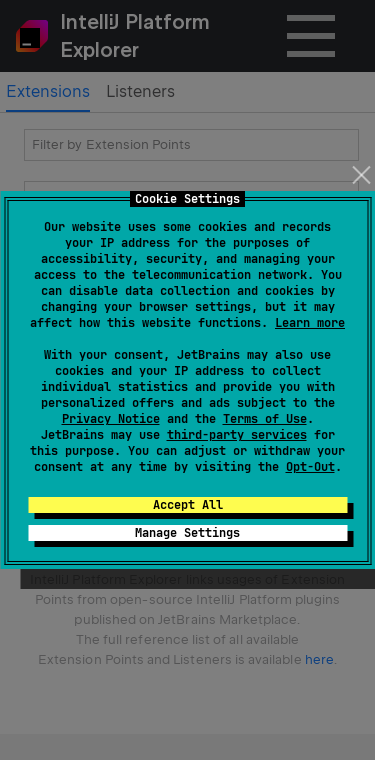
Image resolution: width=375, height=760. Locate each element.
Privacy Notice (111, 419)
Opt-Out (310, 467)
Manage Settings (187, 533)
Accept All (188, 505)
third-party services (237, 435)
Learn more (310, 323)
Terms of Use (265, 419)
